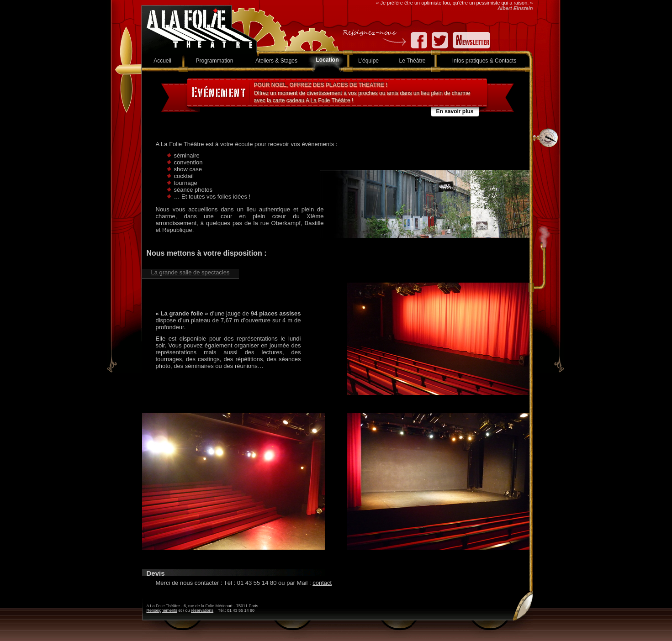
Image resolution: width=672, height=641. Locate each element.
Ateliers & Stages (276, 61)
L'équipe (368, 61)
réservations (202, 610)
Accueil (162, 61)
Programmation (214, 61)
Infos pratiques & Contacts (484, 61)
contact (322, 583)
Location (328, 60)
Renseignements (162, 610)
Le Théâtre (413, 61)
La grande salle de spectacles (190, 272)
